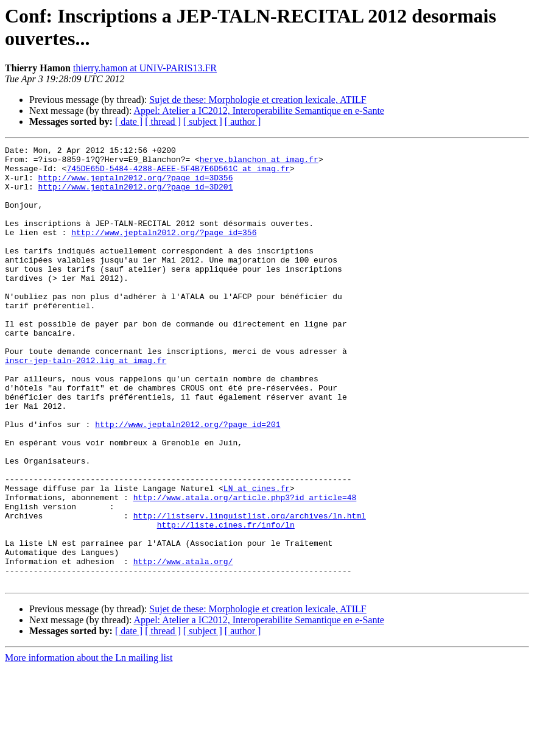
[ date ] (129, 122)
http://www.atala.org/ (183, 645)
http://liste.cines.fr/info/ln (226, 601)
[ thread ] (163, 122)
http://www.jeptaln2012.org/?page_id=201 (188, 481)
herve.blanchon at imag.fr (259, 163)
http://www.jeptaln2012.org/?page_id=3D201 (136, 196)
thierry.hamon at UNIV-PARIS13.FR (145, 68)
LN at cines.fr (257, 557)
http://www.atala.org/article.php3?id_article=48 (245, 568)
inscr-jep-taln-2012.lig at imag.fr (86, 404)
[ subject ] (203, 122)
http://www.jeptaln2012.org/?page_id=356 (164, 250)
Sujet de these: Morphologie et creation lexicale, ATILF (258, 100)
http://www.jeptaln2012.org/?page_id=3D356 (136, 185)
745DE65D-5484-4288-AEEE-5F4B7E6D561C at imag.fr (178, 174)
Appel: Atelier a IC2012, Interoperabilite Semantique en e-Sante (259, 111)
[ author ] (243, 122)
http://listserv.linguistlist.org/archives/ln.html (250, 590)
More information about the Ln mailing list (89, 745)
